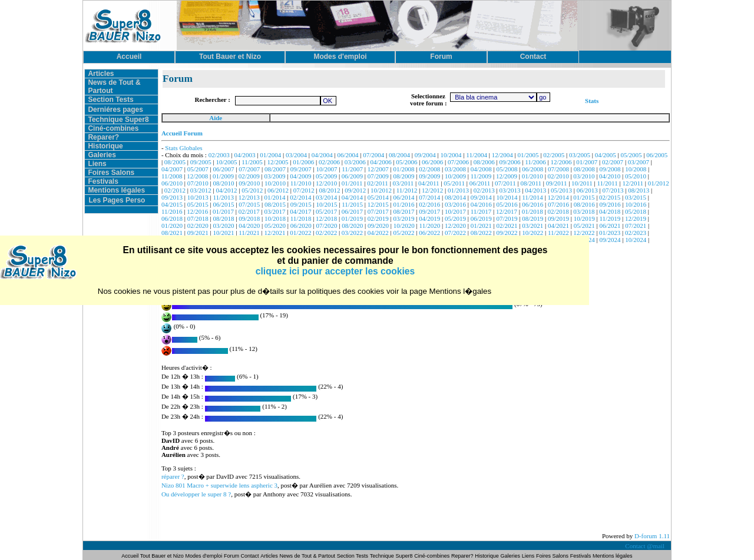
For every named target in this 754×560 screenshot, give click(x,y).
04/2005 (606, 155)
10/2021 (223, 233)
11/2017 (481, 211)
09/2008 (610, 169)
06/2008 (533, 169)
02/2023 (636, 233)
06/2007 (223, 169)
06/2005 (657, 155)
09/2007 (301, 169)
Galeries (102, 155)
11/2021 (249, 233)
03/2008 (455, 169)
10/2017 (455, 211)
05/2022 (404, 233)
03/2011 (404, 183)
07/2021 (636, 226)
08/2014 (455, 197)
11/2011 (607, 183)
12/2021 (275, 233)
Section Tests (110, 100)
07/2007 (249, 169)
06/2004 (348, 155)
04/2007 (172, 169)
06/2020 (301, 226)
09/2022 (507, 233)
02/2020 (198, 226)
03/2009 (275, 176)
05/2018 (636, 211)
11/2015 (352, 204)
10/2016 (636, 204)
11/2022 (558, 233)
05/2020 (275, 226)
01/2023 (610, 233)
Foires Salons (111, 173)
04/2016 (481, 204)
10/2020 (404, 226)
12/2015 (378, 204)
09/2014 (481, 197)
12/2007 (378, 169)
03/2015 (636, 197)
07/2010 (198, 183)
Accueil (130, 556)
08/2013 (639, 190)
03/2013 (510, 190)
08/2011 (531, 183)
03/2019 (404, 218)
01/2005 (528, 155)
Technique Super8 (118, 120)
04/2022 (378, 233)
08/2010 (223, 183)
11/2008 (172, 176)
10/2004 (451, 155)
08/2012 (329, 190)
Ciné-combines (113, 128)
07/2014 (429, 197)
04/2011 (429, 183)
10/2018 (275, 218)
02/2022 (326, 233)
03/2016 (455, 204)
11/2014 (533, 197)
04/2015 (172, 204)
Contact (250, 556)
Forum (232, 556)
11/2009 (481, 176)
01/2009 (223, 176)
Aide (216, 118)
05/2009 (326, 176)
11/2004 (477, 155)
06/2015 (223, 204)
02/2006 (329, 162)
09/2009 (429, 176)
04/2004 (322, 155)
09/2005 (201, 162)
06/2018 (172, 218)
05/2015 (198, 204)
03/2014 (326, 197)
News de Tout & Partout (307, 556)
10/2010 (275, 183)
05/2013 (561, 190)
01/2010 (533, 176)
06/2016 (533, 204)
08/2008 (584, 169)
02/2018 (558, 211)
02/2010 (558, 176)
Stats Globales (183, 148)
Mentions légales (116, 190)
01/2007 (587, 162)
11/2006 (535, 162)
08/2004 (399, 155)
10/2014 (507, 197)
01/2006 (303, 162)
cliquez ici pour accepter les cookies (335, 271)
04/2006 (381, 162)
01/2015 (584, 197)
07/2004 (373, 155)
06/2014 (404, 197)
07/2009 (378, 176)
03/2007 (639, 162)
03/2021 (533, 226)
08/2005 (175, 162)
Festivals (103, 181)
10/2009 (455, 176)
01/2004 (270, 155)
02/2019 (378, 218)
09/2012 (355, 190)
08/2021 (172, 233)
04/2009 (300, 176)
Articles (101, 74)
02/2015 (610, 197)
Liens (97, 164)
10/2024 (636, 240)
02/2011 (378, 183)
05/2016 (507, 204)
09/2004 (425, 155)
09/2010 (249, 183)
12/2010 (326, 183)
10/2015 (327, 204)
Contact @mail (645, 546)
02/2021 (507, 226)
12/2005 (278, 162)
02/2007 (613, 162)
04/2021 (558, 226)
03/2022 (352, 233)
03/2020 (223, 226)
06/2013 (587, 190)
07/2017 (378, 211)
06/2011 (480, 183)
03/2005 (580, 155)
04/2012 (226, 190)
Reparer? (103, 137)
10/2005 (226, 162)
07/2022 (455, 233)
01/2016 (404, 204)
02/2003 (219, 155)
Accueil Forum (182, 133)
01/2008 (404, 169)
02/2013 (484, 190)
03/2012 (201, 190)
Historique (105, 146)
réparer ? (173, 476)
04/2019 (429, 218)
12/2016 (197, 211)
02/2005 (554, 155)
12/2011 (633, 183)
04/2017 (300, 211)
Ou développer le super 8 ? (196, 494)
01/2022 (300, 233)
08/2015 (275, 204)
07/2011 (505, 183)
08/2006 (484, 162)
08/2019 (533, 218)
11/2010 (301, 183)
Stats (592, 101)
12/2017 (507, 211)
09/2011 (557, 183)
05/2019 (455, 218)
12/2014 (558, 197)
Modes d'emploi (204, 556)
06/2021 (610, 226)
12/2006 (561, 162)
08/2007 (275, 169)
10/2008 (636, 169)
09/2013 (172, 197)
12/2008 (197, 176)
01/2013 (458, 190)
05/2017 (326, 211)
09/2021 (198, 233)
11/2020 (430, 226)
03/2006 (355, 162)
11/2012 (407, 190)
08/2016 (584, 204)
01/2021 (481, 226)
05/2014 (378, 197)
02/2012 (175, 190)
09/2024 (610, 240)
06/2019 (481, 218)
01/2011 (352, 183)
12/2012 (432, 190)
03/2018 (584, 211)
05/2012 (252, 190)
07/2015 (249, 204)
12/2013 (249, 197)
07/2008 (558, 169)
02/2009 (249, 176)
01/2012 (659, 183)
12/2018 (326, 218)
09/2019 (558, 218)
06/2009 (352, 176)
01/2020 (172, 226)
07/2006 (458, 162)
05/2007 (198, 169)
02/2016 (429, 204)
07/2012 (304, 190)
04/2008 (481, 169)
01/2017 (223, 211)
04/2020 (249, 226)
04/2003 (244, 155)
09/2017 (429, 211)
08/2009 (404, 176)
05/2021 (584, 226)
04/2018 (610, 211)
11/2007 (352, 169)
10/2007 (327, 169)
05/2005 (631, 155)
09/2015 (301, 204)
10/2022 (533, 233)
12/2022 (584, 233)
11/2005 (252, 162)
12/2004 (502, 155)
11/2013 (223, 197)
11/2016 (172, 211)
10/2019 (584, 218)
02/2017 (249, 211)
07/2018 (198, 218)
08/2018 (223, 218)
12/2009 (507, 176)
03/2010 (584, 176)
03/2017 (275, 211)
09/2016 (610, 204)
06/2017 (352, 211)
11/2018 (301, 218)
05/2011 (454, 183)
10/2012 (381, 190)
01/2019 (352, 218)
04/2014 (352, 197)
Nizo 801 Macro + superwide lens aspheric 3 (219, 485)
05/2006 (406, 162)
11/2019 (610, 218)
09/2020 (378, 226)
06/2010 (172, 183)
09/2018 (249, 218)
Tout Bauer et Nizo (162, 556)
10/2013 (198, 197)
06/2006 (432, 162)
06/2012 (278, 190)
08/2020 (352, 226)
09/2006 (510, 162)
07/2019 (507, 218)
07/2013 (613, 190)
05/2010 (636, 176)
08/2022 (481, 233)
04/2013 (535, 190)
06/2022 (429, 233)
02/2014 (300, 197)
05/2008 (507, 169)
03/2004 (296, 155)
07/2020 (327, 226)
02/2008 (429, 169)
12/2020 (455, 226)
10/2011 (582, 183)
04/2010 (610, 176)
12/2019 (636, 218)
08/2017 (404, 211)
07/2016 (558, 204)
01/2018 (533, 211)
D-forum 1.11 (652, 536)
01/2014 (275, 197)
